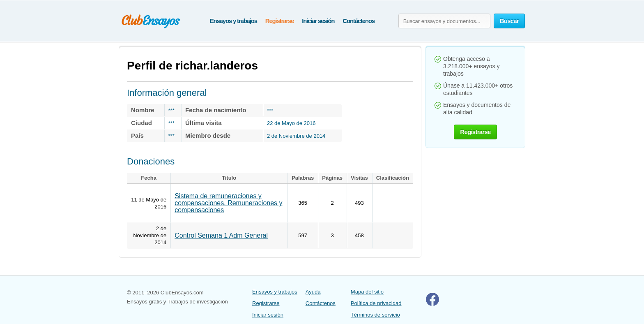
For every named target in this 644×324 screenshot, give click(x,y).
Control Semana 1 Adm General (221, 235)
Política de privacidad (376, 303)
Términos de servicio (375, 315)
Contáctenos (359, 21)
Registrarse (279, 21)
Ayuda (313, 292)
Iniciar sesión (318, 21)
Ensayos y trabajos (233, 21)
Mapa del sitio (367, 292)
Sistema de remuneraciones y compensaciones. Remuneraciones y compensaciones (228, 203)
